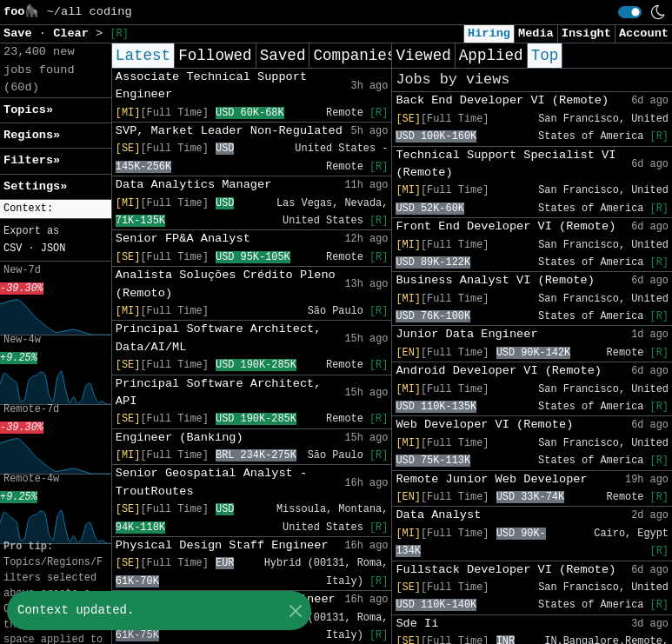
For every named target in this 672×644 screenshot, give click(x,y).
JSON (53, 249)
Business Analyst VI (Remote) (495, 280)
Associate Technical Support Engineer (211, 86)
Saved (283, 56)
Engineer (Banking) (180, 438)
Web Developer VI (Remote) (484, 425)
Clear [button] (74, 33)
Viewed (423, 56)
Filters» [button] (32, 160)
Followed (215, 56)
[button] (56, 209)
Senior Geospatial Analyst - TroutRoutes (211, 482)
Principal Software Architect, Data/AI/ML (219, 338)
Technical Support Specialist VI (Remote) (506, 164)
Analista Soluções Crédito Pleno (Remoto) (226, 284)
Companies (354, 56)
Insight (586, 33)
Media (536, 33)
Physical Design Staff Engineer (222, 545)
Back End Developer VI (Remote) (502, 100)
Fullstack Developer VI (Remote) (506, 570)
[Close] (295, 611)
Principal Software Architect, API (219, 392)
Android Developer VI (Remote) (499, 371)
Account (644, 33)
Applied (491, 56)
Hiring (489, 33)
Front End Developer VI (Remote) (506, 226)
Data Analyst (438, 515)
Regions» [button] (32, 135)
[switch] (630, 12)
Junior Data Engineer (466, 334)
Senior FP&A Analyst (183, 239)
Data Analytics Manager (193, 185)
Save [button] (21, 33)
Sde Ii (417, 624)
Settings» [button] (35, 186)
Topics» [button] (28, 110)
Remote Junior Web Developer (491, 479)
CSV (13, 249)
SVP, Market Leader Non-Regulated (229, 131)
